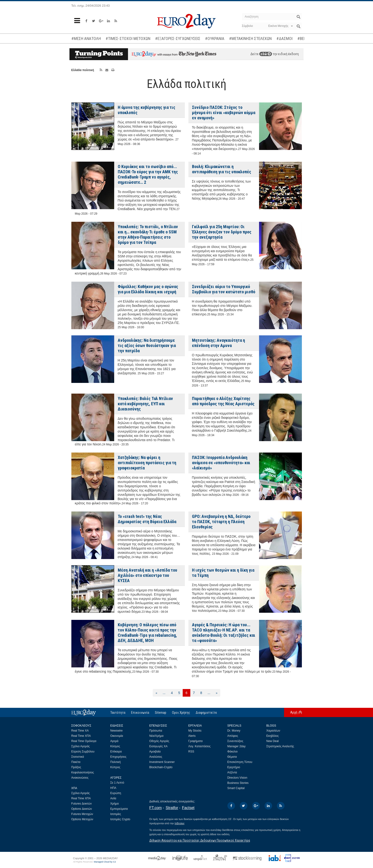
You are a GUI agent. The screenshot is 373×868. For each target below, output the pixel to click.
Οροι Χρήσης (181, 713)
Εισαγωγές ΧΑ (159, 746)
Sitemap (161, 713)
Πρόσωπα (156, 731)
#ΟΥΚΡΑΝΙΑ (215, 39)
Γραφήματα (196, 741)
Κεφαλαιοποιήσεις (83, 772)
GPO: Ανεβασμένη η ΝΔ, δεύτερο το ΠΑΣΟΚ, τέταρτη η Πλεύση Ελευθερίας (221, 522)
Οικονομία (117, 736)
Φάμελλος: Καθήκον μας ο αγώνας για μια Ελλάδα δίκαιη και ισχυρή (148, 289)
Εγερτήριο (234, 767)
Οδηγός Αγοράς (159, 741)
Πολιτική (116, 762)
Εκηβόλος (273, 736)
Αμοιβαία (155, 752)
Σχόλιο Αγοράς (81, 746)
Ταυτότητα (118, 713)
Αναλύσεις (156, 757)
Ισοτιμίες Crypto (120, 819)
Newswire (117, 731)
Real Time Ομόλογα (84, 741)
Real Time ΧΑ (80, 731)
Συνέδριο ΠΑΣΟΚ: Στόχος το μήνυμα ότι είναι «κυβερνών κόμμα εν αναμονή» (224, 113)
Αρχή (294, 712)
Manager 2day (237, 746)
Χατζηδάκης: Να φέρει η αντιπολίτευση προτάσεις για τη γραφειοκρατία (147, 463)
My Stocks (195, 731)
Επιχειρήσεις (118, 757)
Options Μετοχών (82, 819)
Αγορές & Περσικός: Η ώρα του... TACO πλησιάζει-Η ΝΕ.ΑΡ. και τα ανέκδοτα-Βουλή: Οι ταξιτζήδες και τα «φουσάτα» (224, 633)
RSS (191, 752)
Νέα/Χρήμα (157, 736)
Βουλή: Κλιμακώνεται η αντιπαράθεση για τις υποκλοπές (222, 169)
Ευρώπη (116, 793)
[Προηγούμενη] (156, 693)
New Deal (273, 741)
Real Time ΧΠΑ (81, 736)
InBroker (180, 823)
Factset (188, 808)
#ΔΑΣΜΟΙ (285, 39)
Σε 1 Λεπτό (117, 783)
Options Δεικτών (82, 809)
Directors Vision (237, 778)
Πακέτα (76, 762)
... (164, 693)
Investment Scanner (162, 762)
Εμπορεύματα (119, 809)
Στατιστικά (78, 757)
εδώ (266, 54)
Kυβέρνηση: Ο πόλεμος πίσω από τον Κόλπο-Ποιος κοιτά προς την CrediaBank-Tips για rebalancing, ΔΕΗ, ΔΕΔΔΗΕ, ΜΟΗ (147, 633)
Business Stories (238, 783)
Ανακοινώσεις (80, 778)
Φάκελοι (233, 752)
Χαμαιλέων (273, 731)
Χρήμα (115, 804)
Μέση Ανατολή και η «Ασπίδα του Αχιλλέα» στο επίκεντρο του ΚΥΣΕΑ (147, 575)
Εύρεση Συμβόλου (83, 752)
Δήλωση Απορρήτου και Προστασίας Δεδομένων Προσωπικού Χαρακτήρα (200, 840)
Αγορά (114, 741)
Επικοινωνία (140, 713)
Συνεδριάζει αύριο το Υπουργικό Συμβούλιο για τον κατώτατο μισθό (224, 289)
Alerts (192, 736)
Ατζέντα (232, 772)
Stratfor (172, 808)
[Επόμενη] (217, 693)
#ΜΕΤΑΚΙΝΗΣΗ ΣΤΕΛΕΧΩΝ (250, 39)
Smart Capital (236, 788)
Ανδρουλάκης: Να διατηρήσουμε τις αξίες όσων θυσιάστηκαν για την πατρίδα (147, 345)
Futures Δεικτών (82, 804)
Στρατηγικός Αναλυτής (280, 746)
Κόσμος (115, 746)
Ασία (113, 798)
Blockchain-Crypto (161, 767)
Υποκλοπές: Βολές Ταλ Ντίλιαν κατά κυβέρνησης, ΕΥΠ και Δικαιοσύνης (145, 404)
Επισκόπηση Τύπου (240, 762)
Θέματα (232, 757)
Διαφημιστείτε (206, 713)
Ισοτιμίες (116, 814)
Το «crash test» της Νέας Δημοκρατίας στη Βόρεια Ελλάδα (147, 519)
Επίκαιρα (116, 752)
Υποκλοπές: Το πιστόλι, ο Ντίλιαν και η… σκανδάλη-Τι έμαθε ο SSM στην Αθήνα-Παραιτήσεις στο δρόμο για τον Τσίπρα (148, 234)
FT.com (156, 808)
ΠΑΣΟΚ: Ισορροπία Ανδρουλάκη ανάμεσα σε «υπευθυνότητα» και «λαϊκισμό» (221, 463)
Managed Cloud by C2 (105, 862)
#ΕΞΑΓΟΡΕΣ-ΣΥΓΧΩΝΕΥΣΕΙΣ (178, 39)
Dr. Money (234, 731)
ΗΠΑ (113, 788)
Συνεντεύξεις (235, 741)
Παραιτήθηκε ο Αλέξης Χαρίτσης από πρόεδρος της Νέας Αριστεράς (223, 401)
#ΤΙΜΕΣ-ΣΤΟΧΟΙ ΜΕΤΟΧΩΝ (128, 39)
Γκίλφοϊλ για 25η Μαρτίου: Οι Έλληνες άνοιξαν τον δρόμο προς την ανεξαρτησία (222, 232)
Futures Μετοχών (82, 814)
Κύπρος (115, 767)
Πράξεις (76, 767)
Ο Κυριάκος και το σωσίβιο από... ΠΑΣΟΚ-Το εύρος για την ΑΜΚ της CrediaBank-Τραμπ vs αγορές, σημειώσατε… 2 (148, 174)
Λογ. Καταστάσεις (200, 746)
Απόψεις (233, 736)
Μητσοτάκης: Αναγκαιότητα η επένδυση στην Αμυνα (218, 343)
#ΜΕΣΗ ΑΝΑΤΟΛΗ (86, 39)
